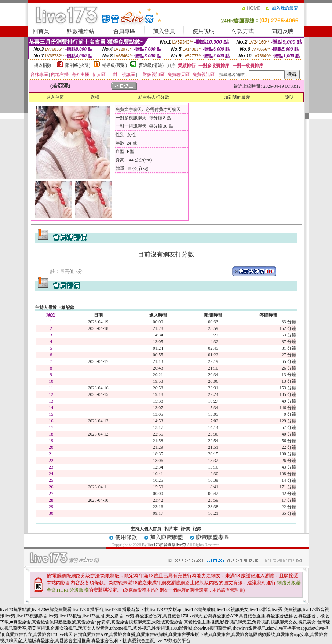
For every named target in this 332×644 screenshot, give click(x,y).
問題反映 (282, 31)
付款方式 (243, 31)
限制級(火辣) (78, 65)
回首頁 (41, 31)
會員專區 (124, 31)
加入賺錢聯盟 (167, 537)
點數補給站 (81, 31)
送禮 (95, 97)
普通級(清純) (151, 65)
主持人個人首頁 (146, 529)
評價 (185, 529)
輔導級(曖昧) (114, 65)
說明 (289, 97)
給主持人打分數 (154, 97)
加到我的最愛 (237, 97)
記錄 (197, 529)
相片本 (171, 529)
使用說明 (204, 31)
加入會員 (164, 31)
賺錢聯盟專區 (212, 537)
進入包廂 (55, 97)
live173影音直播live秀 (167, 545)
